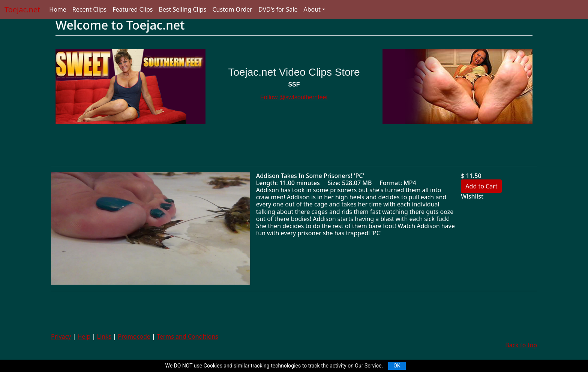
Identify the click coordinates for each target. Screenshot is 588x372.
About (312, 9)
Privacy (61, 336)
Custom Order (232, 9)
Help (84, 336)
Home (58, 9)
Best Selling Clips (182, 9)
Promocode (134, 336)
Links (104, 336)
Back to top (521, 345)
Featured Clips (133, 9)
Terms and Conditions (187, 336)
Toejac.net (22, 10)
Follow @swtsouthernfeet (294, 97)
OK (397, 366)
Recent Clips (89, 9)
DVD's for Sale (278, 9)
